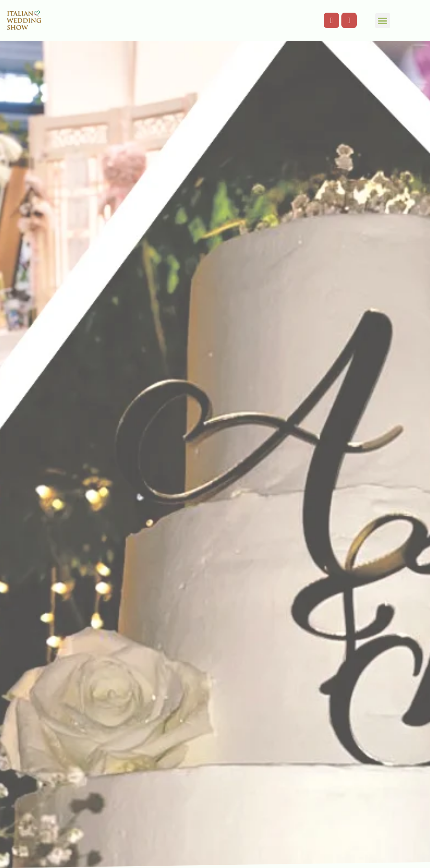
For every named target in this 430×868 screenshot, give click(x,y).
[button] (383, 21)
